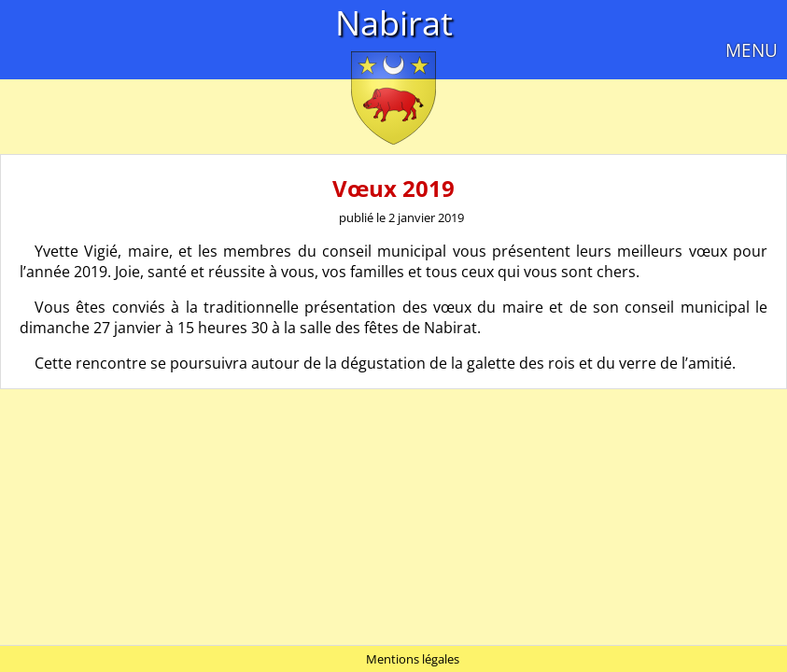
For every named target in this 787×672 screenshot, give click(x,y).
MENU (752, 50)
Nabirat (394, 23)
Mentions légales (413, 659)
